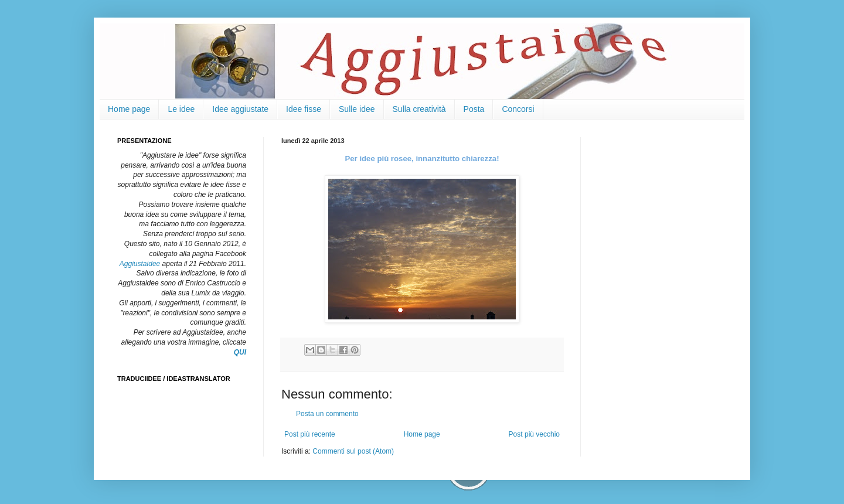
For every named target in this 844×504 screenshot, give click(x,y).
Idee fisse (304, 109)
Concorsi (518, 109)
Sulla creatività (419, 109)
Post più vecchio (534, 434)
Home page (129, 109)
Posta (474, 109)
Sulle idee (357, 109)
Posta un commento (327, 414)
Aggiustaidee (140, 264)
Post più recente (310, 434)
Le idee (181, 109)
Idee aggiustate (240, 109)
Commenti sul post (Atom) (353, 451)
